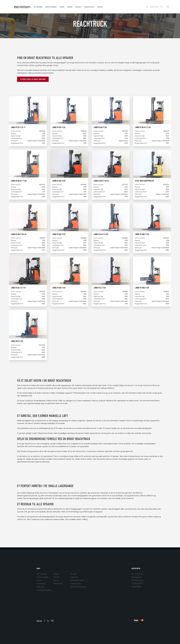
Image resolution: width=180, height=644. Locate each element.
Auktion (100, 7)
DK (147, 7)
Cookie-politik (76, 584)
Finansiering (41, 584)
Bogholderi (74, 577)
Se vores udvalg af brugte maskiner (33, 79)
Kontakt (70, 7)
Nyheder (57, 577)
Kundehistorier (89, 7)
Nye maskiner (38, 7)
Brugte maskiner (51, 7)
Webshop (78, 7)
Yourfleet (74, 574)
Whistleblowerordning (78, 587)
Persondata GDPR (77, 580)
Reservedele (58, 584)
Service (62, 7)
